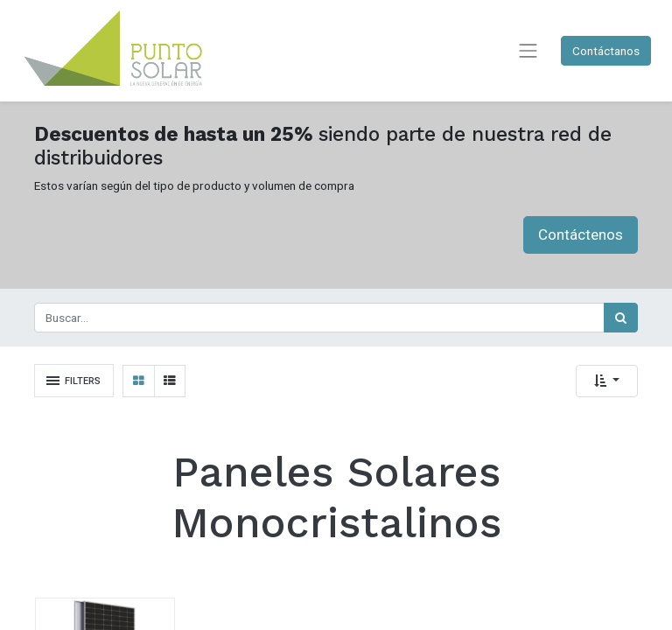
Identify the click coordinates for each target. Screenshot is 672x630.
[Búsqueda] (621, 318)
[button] (607, 381)
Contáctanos (606, 51)
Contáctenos (581, 234)
